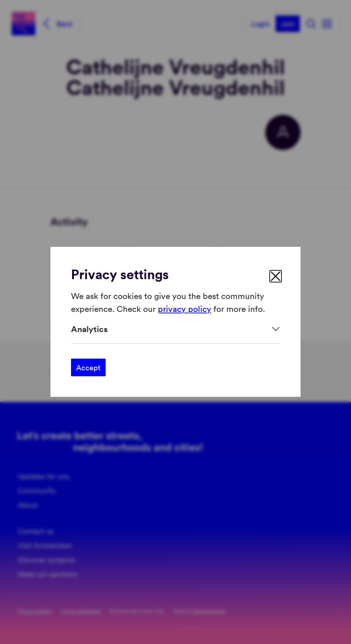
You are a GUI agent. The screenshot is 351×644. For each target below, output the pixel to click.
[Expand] (175, 329)
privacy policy (185, 308)
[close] (276, 276)
